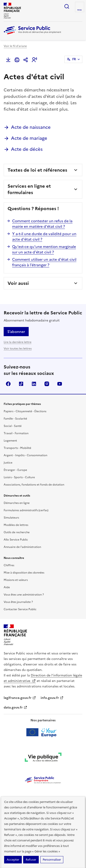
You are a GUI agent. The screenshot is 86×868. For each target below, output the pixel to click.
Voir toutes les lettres (18, 349)
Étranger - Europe (15, 470)
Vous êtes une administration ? (24, 595)
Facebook (8, 384)
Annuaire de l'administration (22, 547)
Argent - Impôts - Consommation (25, 455)
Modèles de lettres (16, 525)
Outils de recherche (17, 532)
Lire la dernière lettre (18, 342)
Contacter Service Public (20, 609)
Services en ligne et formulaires (29, 189)
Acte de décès (27, 149)
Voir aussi (18, 283)
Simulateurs (11, 518)
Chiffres (9, 565)
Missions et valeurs (16, 580)
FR (74, 59)
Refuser (31, 860)
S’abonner (16, 332)
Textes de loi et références (37, 170)
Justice (8, 463)
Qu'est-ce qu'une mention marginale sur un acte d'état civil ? (44, 249)
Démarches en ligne (17, 503)
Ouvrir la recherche (67, 6)
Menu (80, 10)
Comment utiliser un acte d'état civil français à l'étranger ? (44, 262)
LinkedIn (34, 384)
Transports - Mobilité (17, 448)
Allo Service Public (16, 540)
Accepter (13, 860)
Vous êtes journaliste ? (18, 602)
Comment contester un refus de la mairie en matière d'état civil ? (42, 224)
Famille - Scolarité (15, 419)
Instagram (47, 384)
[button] (34, 60)
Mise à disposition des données (24, 573)
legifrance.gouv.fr (20, 698)
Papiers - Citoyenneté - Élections (25, 411)
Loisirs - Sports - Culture (19, 477)
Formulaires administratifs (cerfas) (26, 510)
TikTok (21, 384)
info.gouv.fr (52, 698)
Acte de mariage (29, 138)
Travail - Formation (16, 433)
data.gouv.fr (15, 707)
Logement (10, 441)
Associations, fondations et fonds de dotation (34, 485)
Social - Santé (13, 426)
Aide (7, 587)
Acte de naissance (31, 127)
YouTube (60, 384)
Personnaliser (52, 860)
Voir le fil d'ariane (15, 46)
